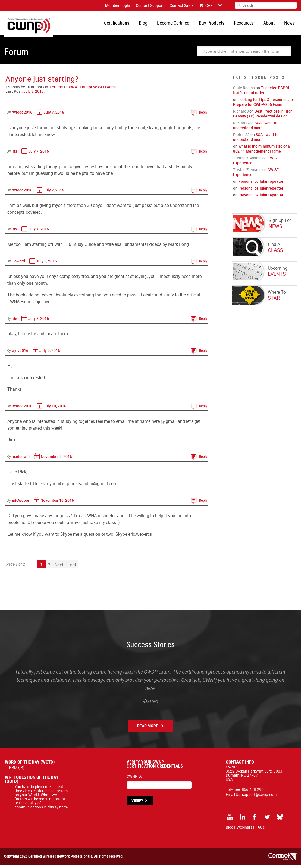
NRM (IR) (17, 771)
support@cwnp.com (259, 798)
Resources (247, 24)
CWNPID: (134, 779)
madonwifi (21, 460)
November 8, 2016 (56, 460)
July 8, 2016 (46, 264)
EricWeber (21, 503)
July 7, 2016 (54, 115)
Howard (18, 264)
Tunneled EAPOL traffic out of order (262, 93)
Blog (149, 24)
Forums (56, 90)
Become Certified (178, 24)
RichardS (241, 114)
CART (210, 5)
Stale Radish (244, 91)
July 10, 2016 (55, 409)
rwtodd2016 (22, 115)
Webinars (244, 830)
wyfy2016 (20, 354)
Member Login (118, 5)
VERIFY (137, 804)
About (271, 24)
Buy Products (215, 24)
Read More (148, 729)
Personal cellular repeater (261, 185)
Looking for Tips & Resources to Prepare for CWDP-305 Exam (263, 105)
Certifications (124, 24)
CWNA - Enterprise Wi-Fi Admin (92, 90)
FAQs (260, 830)
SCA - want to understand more (255, 128)
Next (59, 568)
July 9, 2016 (50, 354)
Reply (203, 115)
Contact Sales (181, 5)
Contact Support (150, 5)
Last (72, 568)
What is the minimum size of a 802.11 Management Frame (261, 152)
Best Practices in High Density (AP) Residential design (263, 117)
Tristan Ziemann (247, 161)
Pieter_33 (241, 138)
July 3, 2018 (34, 94)
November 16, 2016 (57, 503)
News (290, 24)
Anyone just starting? (42, 82)
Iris (14, 154)
